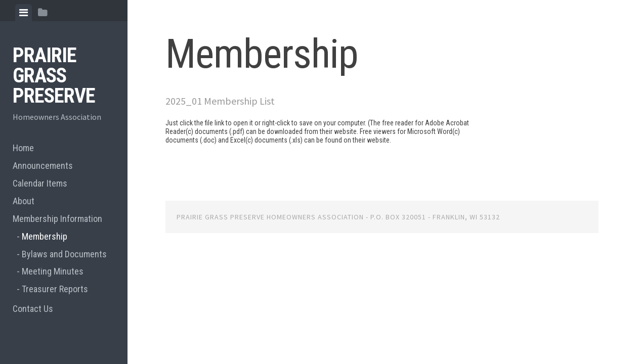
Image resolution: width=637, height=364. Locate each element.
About (24, 201)
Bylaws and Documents (64, 254)
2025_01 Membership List (220, 101)
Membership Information (57, 219)
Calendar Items (40, 183)
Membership (45, 236)
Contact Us (33, 309)
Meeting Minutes (53, 271)
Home (23, 148)
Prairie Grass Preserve (54, 76)
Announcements (43, 166)
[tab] (24, 13)
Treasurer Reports (55, 289)
